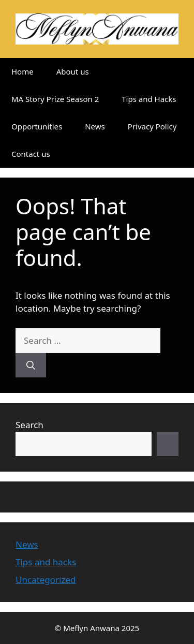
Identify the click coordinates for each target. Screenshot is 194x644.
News (95, 126)
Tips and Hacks (149, 99)
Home (23, 71)
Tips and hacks (46, 562)
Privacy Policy (152, 126)
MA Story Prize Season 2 (55, 99)
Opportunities (37, 126)
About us (73, 71)
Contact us (31, 154)
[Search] (31, 365)
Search (29, 425)
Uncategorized (46, 580)
